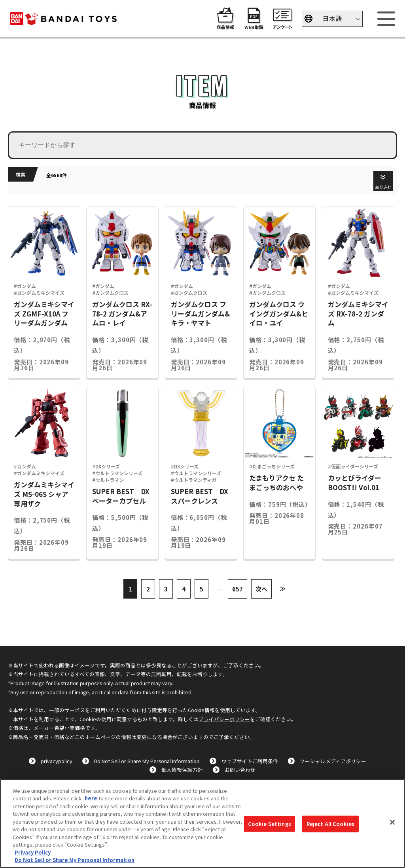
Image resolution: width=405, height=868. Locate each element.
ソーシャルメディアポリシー (333, 761)
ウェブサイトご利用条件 (250, 761)
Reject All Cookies (330, 824)
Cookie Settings (270, 824)
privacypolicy (57, 761)
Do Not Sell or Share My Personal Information (147, 761)
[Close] (392, 823)
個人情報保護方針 (182, 770)
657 (238, 589)
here (91, 798)
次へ (261, 589)
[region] (202, 823)
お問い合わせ (240, 770)
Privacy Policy (33, 852)
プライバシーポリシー (224, 719)
